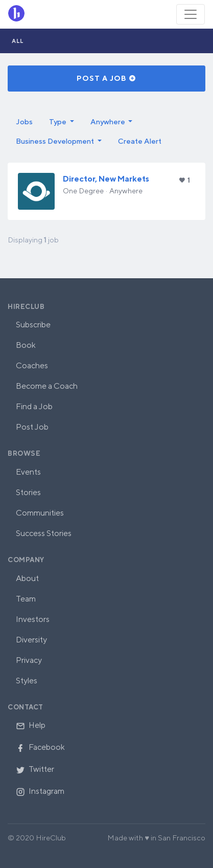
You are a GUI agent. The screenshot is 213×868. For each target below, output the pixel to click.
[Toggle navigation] (191, 14)
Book (26, 345)
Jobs (24, 121)
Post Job (32, 427)
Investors (33, 619)
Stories (28, 492)
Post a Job (107, 78)
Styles (27, 681)
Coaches (32, 365)
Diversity (31, 640)
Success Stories (44, 533)
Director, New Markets (106, 179)
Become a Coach (47, 386)
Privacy (29, 660)
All (18, 41)
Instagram (40, 791)
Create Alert (140, 141)
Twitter (35, 769)
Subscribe (33, 325)
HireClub (26, 307)
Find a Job (34, 406)
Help (31, 725)
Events (28, 472)
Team (26, 599)
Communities (40, 513)
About (27, 578)
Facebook (40, 747)
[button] (62, 122)
